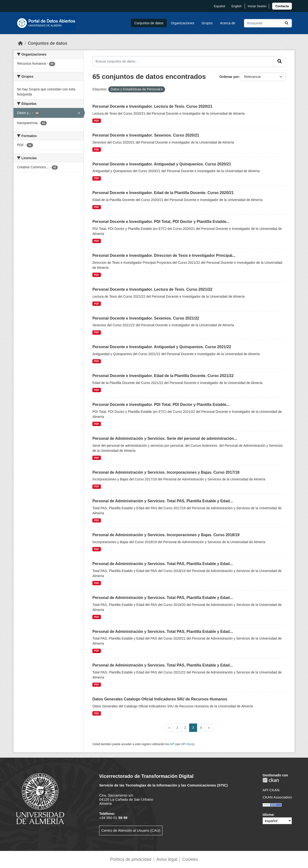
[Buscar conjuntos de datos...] (268, 23)
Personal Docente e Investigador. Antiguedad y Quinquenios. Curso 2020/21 (162, 164)
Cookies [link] (190, 859)
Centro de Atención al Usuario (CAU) (131, 830)
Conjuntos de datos (149, 23)
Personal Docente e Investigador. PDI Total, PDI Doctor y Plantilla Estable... (161, 222)
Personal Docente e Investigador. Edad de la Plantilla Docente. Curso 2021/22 (163, 376)
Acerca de (228, 23)
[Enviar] (287, 23)
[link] (282, 6)
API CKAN (271, 790)
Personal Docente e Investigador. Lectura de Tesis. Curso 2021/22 (152, 289)
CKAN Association (277, 797)
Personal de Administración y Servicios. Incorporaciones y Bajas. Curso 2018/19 (166, 535)
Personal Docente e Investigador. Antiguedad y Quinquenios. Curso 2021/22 (162, 347)
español (220, 6)
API (172, 744)
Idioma (268, 815)
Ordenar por (229, 77)
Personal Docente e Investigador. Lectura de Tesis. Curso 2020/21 (152, 106)
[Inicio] (20, 43)
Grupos (207, 23)
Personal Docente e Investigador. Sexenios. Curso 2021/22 (146, 318)
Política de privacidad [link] (131, 859)
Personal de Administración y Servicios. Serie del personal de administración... (165, 438)
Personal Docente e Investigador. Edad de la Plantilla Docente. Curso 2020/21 (163, 193)
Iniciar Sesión (257, 6)
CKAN (271, 780)
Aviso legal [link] (167, 859)
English (237, 6)
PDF (97, 121)
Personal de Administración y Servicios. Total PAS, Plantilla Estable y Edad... (163, 501)
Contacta (282, 6)
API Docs (187, 744)
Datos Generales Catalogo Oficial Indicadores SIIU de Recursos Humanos (160, 699)
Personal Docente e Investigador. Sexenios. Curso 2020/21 (146, 135)
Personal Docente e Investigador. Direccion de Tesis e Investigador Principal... (164, 255)
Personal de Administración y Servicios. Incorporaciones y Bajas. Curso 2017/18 (166, 472)
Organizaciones (183, 23)
